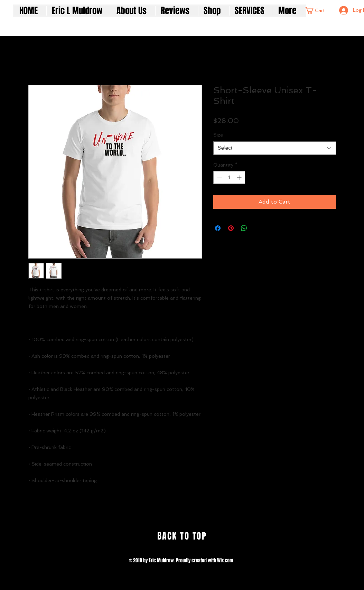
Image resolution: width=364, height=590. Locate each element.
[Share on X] (257, 228)
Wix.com (225, 560)
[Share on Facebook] (218, 228)
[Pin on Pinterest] (231, 228)
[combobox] (275, 148)
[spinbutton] (229, 177)
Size (218, 135)
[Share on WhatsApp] (244, 228)
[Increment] (240, 177)
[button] (318, 10)
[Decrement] (219, 177)
